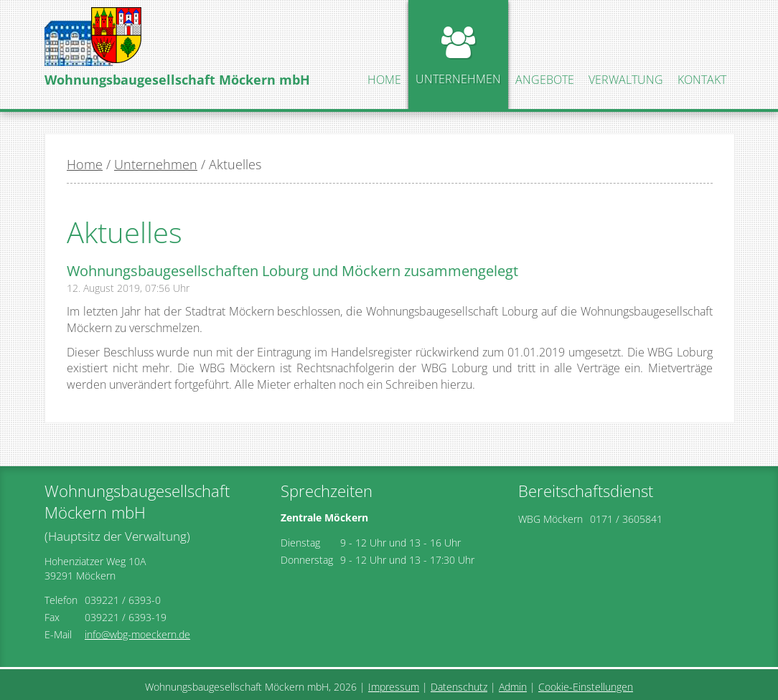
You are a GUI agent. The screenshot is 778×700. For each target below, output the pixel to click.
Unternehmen (458, 79)
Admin (513, 687)
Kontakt (702, 80)
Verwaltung (626, 80)
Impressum (394, 687)
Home (384, 80)
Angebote (545, 80)
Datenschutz (459, 687)
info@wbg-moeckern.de (137, 634)
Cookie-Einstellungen (586, 687)
